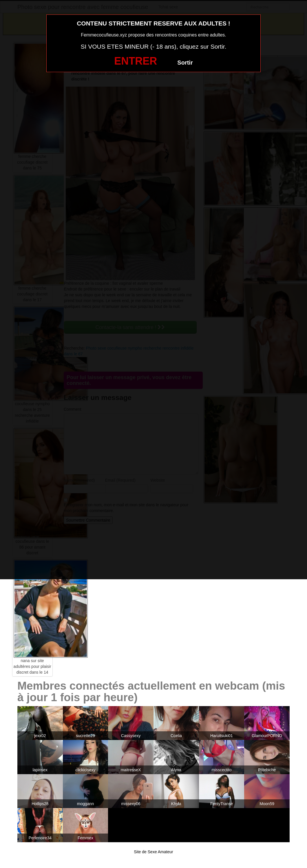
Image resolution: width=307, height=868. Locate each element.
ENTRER (136, 61)
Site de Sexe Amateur (153, 852)
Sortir (185, 63)
